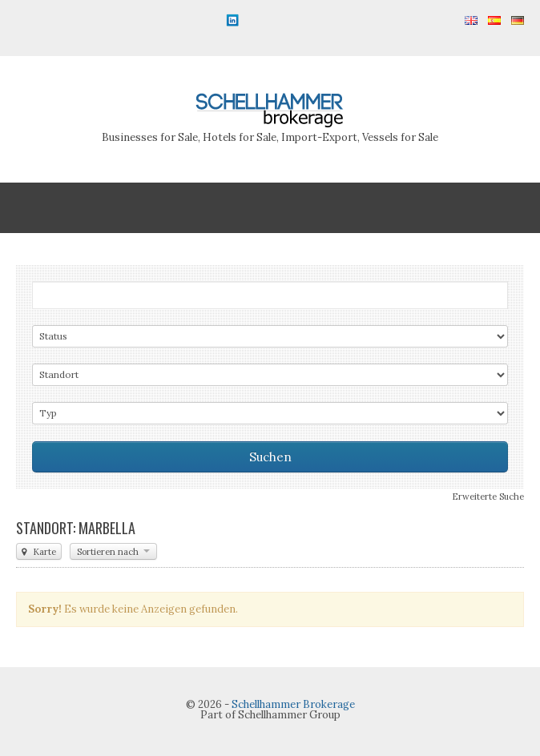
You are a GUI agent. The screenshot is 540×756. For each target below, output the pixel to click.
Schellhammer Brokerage (293, 704)
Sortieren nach (113, 552)
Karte (39, 552)
